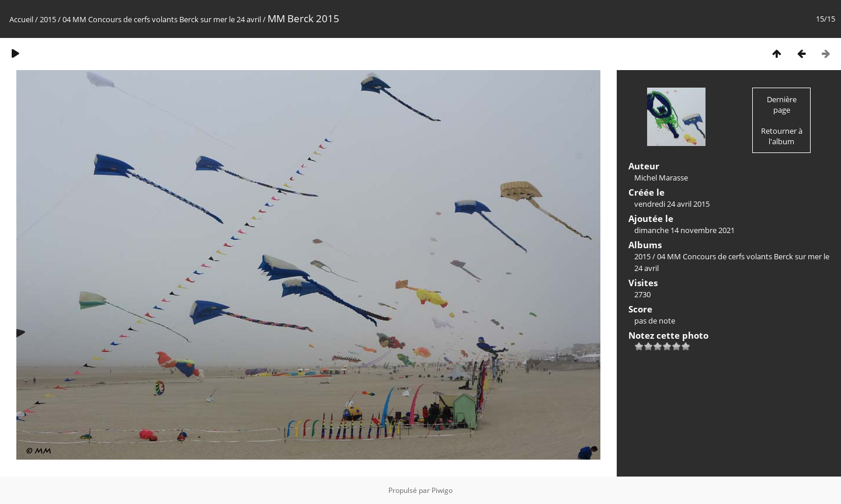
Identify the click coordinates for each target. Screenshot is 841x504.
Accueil (21, 19)
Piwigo (442, 490)
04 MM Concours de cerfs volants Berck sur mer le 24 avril (162, 19)
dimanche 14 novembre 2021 (684, 230)
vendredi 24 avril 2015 (672, 204)
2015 (48, 19)
